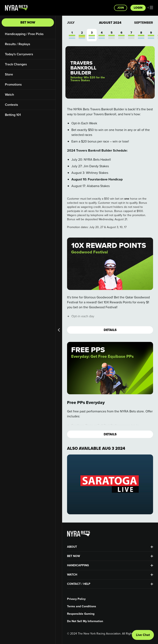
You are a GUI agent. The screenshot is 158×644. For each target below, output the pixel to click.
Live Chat (143, 635)
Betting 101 (13, 115)
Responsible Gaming (81, 614)
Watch (9, 95)
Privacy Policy (76, 599)
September (144, 23)
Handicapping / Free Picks (24, 34)
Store (9, 74)
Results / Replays (18, 44)
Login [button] (138, 8)
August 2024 (110, 23)
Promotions (13, 84)
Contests (12, 105)
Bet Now (28, 22)
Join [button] (121, 8)
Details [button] (110, 330)
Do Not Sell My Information (85, 621)
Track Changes (16, 64)
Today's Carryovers (19, 54)
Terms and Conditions (82, 606)
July (71, 23)
